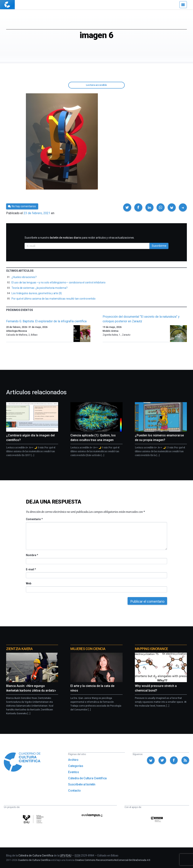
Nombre (32, 555)
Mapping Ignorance (151, 649)
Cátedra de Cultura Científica (87, 778)
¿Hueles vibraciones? (24, 277)
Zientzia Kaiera (19, 649)
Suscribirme (159, 246)
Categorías (76, 766)
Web (29, 583)
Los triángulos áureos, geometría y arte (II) (37, 293)
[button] (127, 207)
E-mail (31, 569)
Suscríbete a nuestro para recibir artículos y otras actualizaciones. (80, 238)
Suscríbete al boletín (82, 784)
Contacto (74, 791)
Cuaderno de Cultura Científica (34, 860)
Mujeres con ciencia (88, 649)
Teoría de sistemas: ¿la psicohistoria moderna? (40, 288)
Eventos (73, 772)
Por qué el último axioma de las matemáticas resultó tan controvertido (54, 299)
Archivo (73, 760)
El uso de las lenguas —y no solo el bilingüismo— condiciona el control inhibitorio (59, 282)
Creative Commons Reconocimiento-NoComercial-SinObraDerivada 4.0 (113, 860)
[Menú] (183, 5)
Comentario (34, 519)
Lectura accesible (96, 85)
